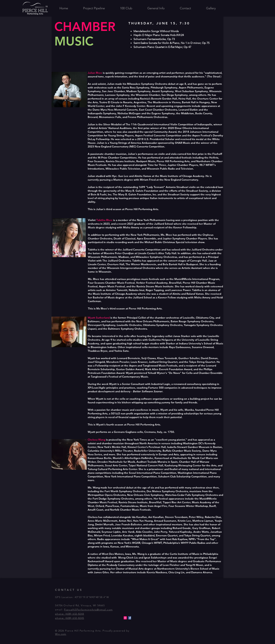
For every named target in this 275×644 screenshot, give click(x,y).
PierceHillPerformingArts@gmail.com (88, 610)
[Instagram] (125, 618)
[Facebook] (130, 618)
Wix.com (61, 634)
